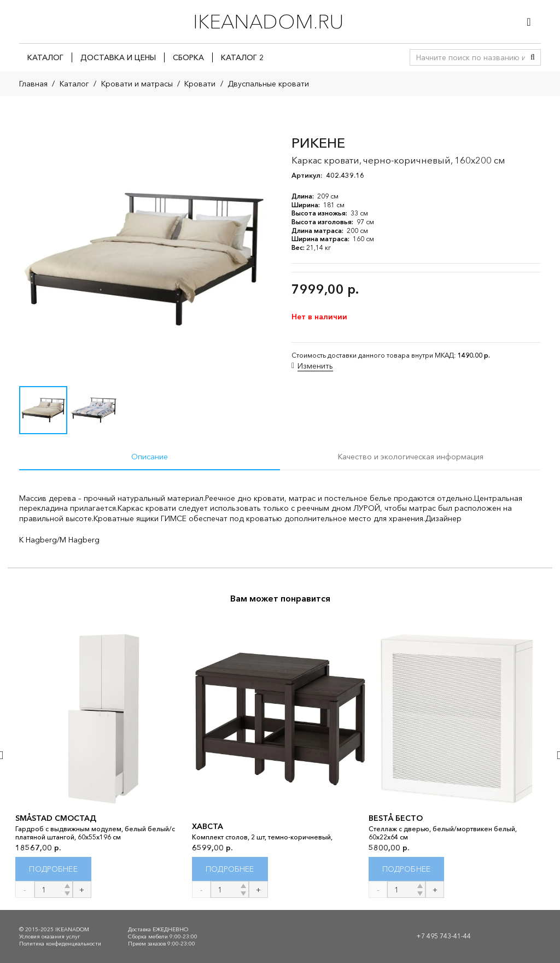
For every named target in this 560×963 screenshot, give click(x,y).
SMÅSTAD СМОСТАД (56, 818)
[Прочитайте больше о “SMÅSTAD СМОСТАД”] (53, 869)
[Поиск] (533, 57)
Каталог (74, 84)
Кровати (200, 84)
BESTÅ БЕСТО (396, 818)
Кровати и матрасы (137, 84)
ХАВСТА (208, 827)
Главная (33, 84)
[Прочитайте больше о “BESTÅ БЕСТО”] (407, 869)
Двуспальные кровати (268, 84)
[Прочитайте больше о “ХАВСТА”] (230, 869)
